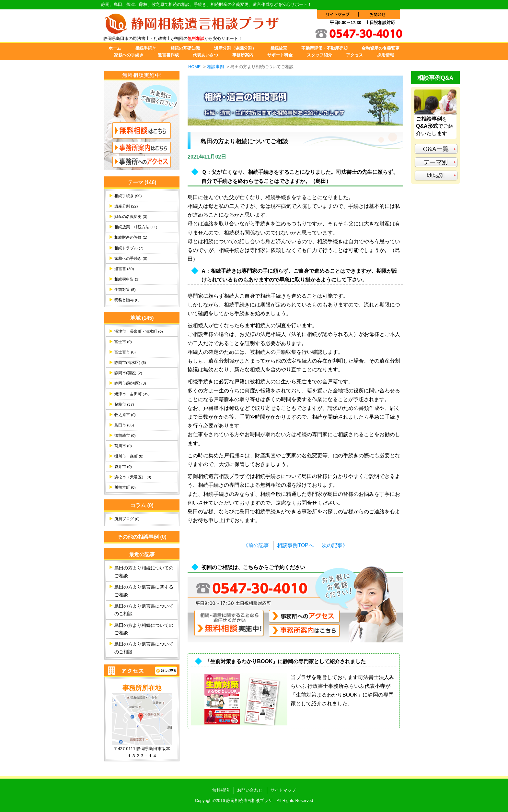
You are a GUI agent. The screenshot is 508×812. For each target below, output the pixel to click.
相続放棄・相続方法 (136, 227)
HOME (194, 67)
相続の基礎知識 (185, 48)
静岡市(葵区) (128, 373)
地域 (142, 318)
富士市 (123, 342)
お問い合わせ (250, 790)
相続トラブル (129, 248)
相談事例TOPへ (295, 545)
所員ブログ (127, 519)
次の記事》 (335, 545)
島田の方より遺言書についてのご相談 (144, 610)
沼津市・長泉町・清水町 (139, 331)
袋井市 (123, 467)
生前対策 (125, 290)
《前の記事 (256, 545)
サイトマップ (283, 790)
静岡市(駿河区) (130, 383)
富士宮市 (125, 352)
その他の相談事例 (142, 537)
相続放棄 (279, 48)
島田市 (124, 425)
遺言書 (124, 269)
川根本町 (125, 487)
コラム (142, 505)
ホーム (115, 48)
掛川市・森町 (129, 456)
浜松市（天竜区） (133, 477)
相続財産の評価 (131, 237)
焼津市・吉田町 (132, 394)
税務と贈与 (127, 300)
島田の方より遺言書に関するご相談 (144, 591)
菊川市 (123, 446)
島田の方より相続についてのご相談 (144, 572)
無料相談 (221, 790)
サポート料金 (280, 55)
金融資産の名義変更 (381, 48)
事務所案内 (243, 55)
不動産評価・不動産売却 (324, 48)
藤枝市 (124, 404)
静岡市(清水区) (130, 363)
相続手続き (146, 48)
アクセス (354, 55)
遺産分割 (126, 206)
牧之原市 (125, 415)
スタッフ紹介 (319, 55)
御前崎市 (125, 436)
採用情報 (386, 55)
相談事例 (215, 67)
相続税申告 (127, 279)
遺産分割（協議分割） (235, 48)
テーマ (142, 182)
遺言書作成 (168, 55)
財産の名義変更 (131, 217)
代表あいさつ (205, 55)
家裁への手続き (129, 55)
